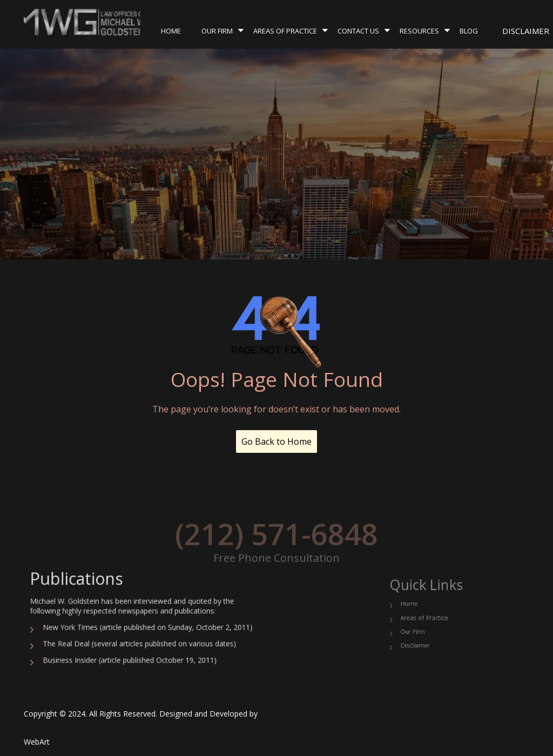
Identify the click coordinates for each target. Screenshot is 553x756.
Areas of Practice (285, 31)
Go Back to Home (276, 441)
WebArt (37, 742)
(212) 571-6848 (276, 544)
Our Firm (217, 31)
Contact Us (358, 31)
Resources (419, 31)
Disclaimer (526, 31)
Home (171, 31)
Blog (469, 31)
